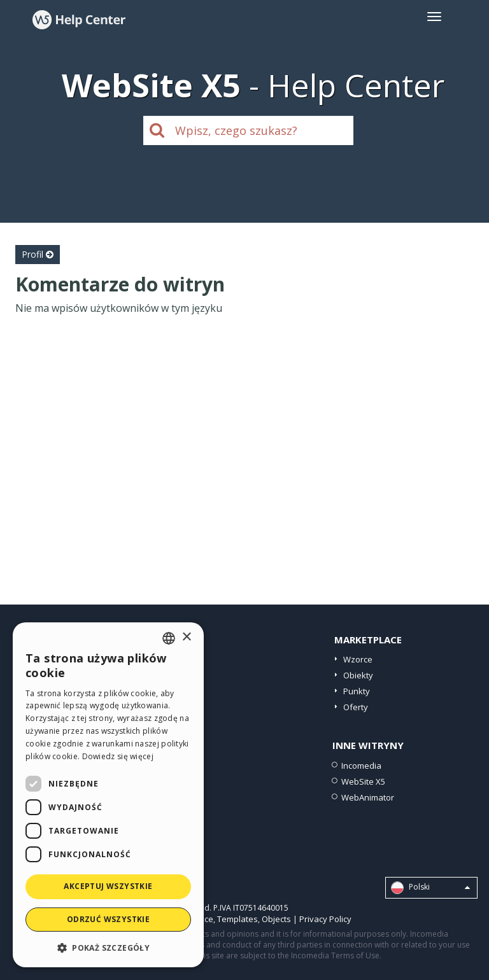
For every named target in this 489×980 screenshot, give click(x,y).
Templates (237, 919)
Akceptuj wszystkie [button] (108, 886)
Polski (430, 888)
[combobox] (169, 638)
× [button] (186, 637)
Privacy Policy (325, 919)
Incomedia (361, 766)
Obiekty (358, 675)
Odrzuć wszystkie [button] (108, 919)
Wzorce (358, 659)
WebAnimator (368, 797)
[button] (108, 947)
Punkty (357, 691)
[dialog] (108, 795)
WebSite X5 (363, 781)
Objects (276, 919)
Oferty (356, 707)
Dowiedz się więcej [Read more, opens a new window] (118, 756)
